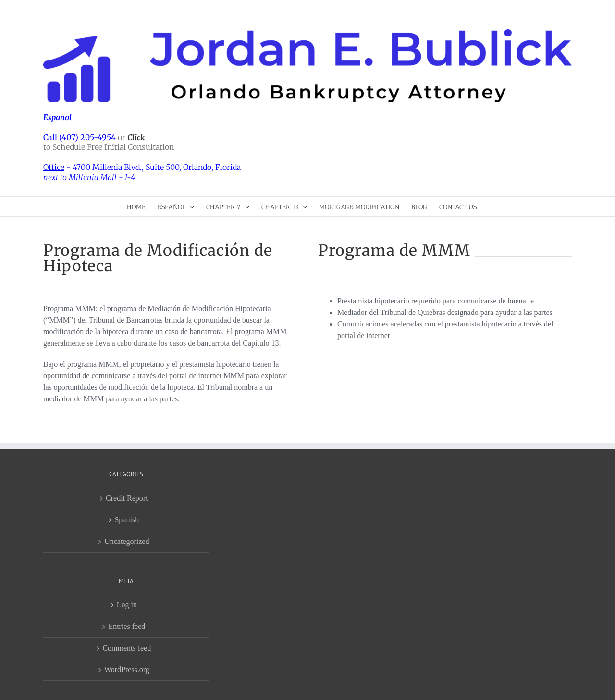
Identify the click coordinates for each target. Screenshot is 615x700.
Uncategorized (127, 541)
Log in (127, 605)
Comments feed (127, 648)
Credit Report (127, 498)
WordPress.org (127, 670)
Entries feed (127, 626)
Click (136, 137)
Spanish (127, 520)
